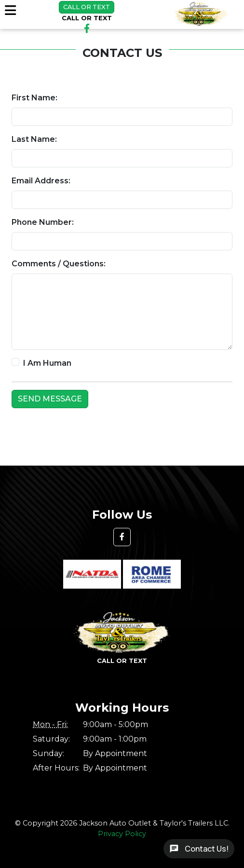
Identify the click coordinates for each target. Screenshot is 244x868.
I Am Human (47, 363)
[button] (122, 537)
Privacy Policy (122, 834)
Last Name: (34, 139)
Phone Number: (43, 222)
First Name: (34, 98)
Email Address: (41, 181)
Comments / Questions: (59, 264)
